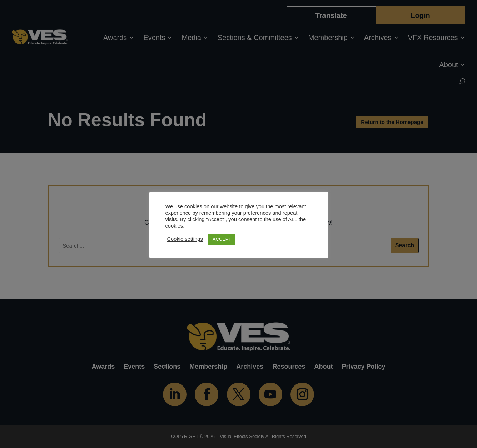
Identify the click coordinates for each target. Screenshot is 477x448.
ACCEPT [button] (222, 239)
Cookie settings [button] (185, 239)
